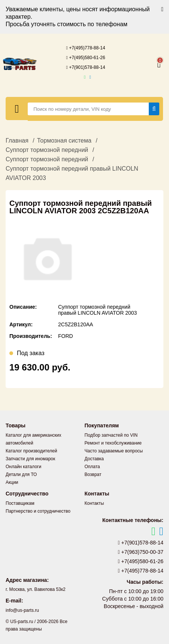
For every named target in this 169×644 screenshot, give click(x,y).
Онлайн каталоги (23, 467)
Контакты (94, 503)
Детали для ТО (21, 474)
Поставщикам (20, 503)
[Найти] (154, 109)
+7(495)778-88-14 (85, 48)
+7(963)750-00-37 (141, 552)
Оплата (92, 467)
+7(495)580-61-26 (85, 58)
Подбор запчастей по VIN (111, 435)
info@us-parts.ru (22, 610)
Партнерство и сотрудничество (38, 511)
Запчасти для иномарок (30, 459)
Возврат (93, 474)
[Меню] (17, 109)
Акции (12, 482)
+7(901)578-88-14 (85, 67)
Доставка (94, 459)
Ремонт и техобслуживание (113, 443)
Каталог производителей (31, 451)
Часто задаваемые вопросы (114, 451)
